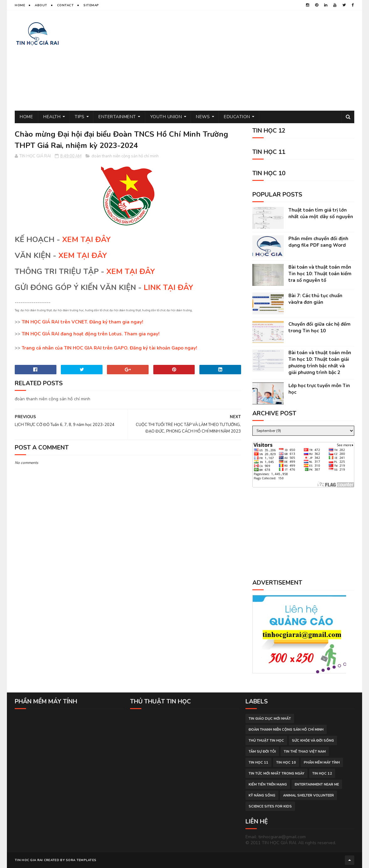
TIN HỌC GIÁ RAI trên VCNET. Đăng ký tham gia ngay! (82, 322)
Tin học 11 (258, 763)
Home (20, 5)
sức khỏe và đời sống (313, 741)
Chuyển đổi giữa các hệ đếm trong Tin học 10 (319, 327)
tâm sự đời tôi (262, 752)
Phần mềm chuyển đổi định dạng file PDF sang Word (318, 242)
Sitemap (91, 5)
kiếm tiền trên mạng (268, 784)
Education (237, 117)
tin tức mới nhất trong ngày (277, 773)
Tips (79, 117)
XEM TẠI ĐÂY (86, 239)
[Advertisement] (240, 60)
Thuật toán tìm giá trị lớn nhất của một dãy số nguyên (321, 213)
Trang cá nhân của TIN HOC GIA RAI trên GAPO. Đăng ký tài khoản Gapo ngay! (109, 348)
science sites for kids (270, 806)
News (203, 117)
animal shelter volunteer (308, 795)
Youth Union (166, 117)
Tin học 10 (286, 763)
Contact (66, 5)
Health (52, 117)
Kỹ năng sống (262, 795)
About (41, 5)
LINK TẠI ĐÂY (168, 287)
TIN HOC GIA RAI (29, 860)
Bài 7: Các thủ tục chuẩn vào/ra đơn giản (315, 299)
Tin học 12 (322, 773)
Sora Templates (81, 860)
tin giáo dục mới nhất (270, 719)
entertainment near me (317, 784)
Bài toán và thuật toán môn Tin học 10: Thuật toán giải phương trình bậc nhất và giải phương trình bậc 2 (320, 363)
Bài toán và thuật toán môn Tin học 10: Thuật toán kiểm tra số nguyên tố (320, 274)
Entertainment (117, 117)
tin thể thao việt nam (305, 752)
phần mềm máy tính (322, 763)
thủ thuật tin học (266, 741)
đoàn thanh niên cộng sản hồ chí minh (125, 156)
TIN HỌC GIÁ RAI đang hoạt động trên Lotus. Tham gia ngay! (91, 334)
